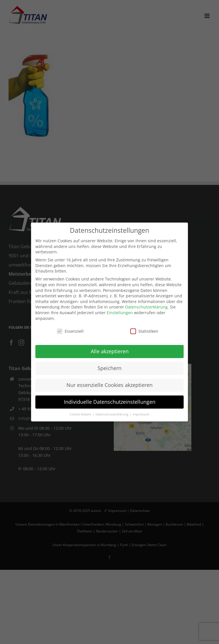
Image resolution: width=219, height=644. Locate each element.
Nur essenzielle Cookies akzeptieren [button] (109, 385)
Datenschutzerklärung (146, 307)
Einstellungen (120, 313)
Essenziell (70, 331)
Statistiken (144, 331)
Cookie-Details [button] (81, 414)
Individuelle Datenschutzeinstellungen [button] (110, 402)
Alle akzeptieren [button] (110, 351)
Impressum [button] (141, 414)
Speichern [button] (109, 368)
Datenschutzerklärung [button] (112, 414)
